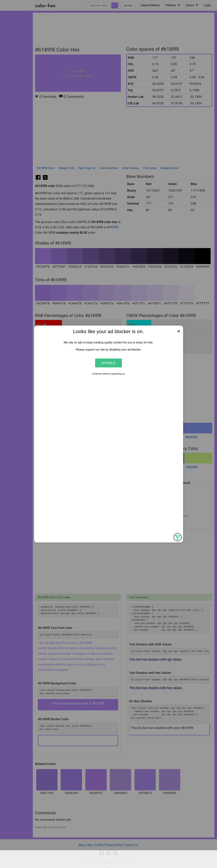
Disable (109, 363)
